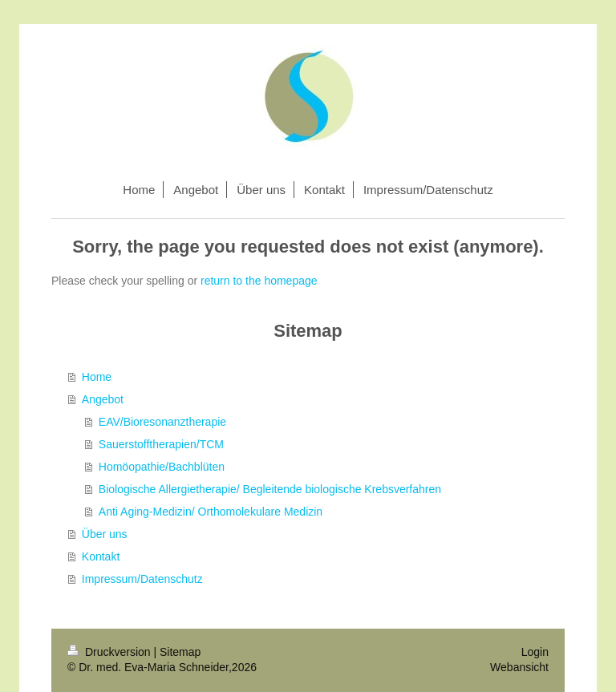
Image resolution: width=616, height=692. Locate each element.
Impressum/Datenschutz (142, 579)
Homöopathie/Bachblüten (162, 467)
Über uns (105, 534)
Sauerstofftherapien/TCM (161, 444)
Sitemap (180, 652)
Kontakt (101, 556)
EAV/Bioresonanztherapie (162, 422)
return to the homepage (259, 281)
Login (535, 652)
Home (97, 377)
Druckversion (110, 652)
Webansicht (519, 667)
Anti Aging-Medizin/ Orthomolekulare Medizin (211, 512)
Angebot (103, 399)
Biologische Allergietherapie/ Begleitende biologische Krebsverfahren (270, 489)
